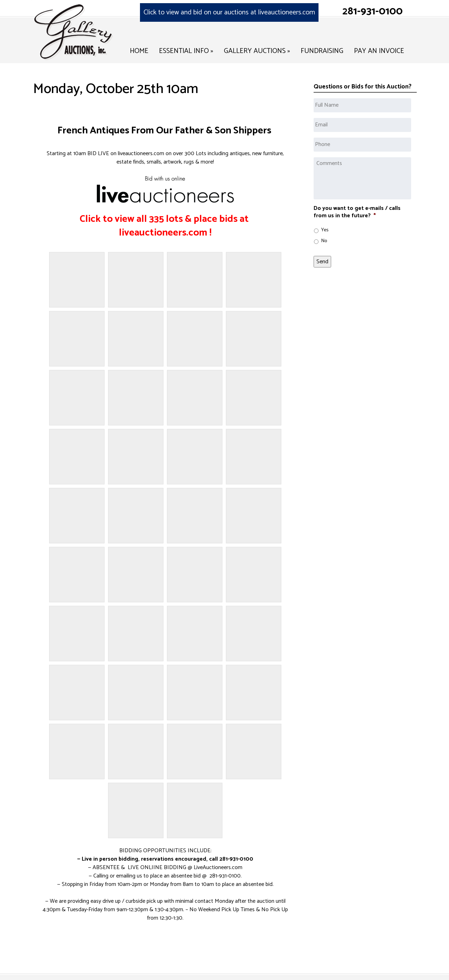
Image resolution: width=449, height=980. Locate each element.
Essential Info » (186, 51)
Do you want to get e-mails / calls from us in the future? (357, 212)
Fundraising (322, 51)
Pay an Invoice (379, 51)
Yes (325, 230)
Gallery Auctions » (257, 51)
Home (139, 51)
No (324, 241)
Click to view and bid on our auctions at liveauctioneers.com (229, 12)
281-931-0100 (373, 11)
